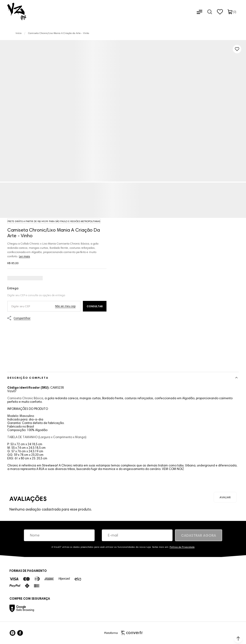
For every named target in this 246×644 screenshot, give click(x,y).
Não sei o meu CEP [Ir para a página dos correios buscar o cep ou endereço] (65, 306)
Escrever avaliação (225, 497)
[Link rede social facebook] (20, 633)
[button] (238, 639)
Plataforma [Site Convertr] (123, 633)
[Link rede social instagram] (13, 633)
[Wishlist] (220, 12)
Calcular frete (95, 306)
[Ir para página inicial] (19, 33)
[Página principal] (13, 12)
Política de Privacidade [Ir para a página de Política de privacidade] (182, 547)
